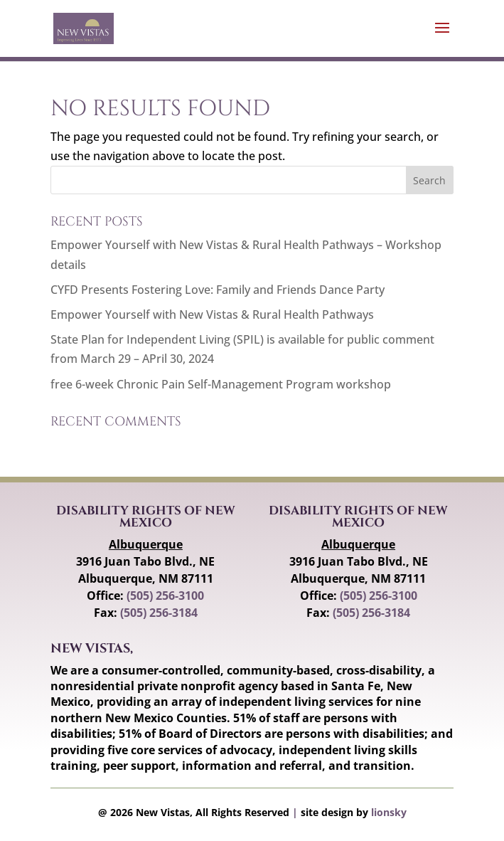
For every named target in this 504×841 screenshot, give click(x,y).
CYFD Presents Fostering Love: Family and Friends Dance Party (218, 290)
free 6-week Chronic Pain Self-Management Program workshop (221, 384)
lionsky (389, 812)
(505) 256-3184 (159, 613)
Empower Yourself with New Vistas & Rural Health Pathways (212, 314)
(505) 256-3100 (165, 596)
